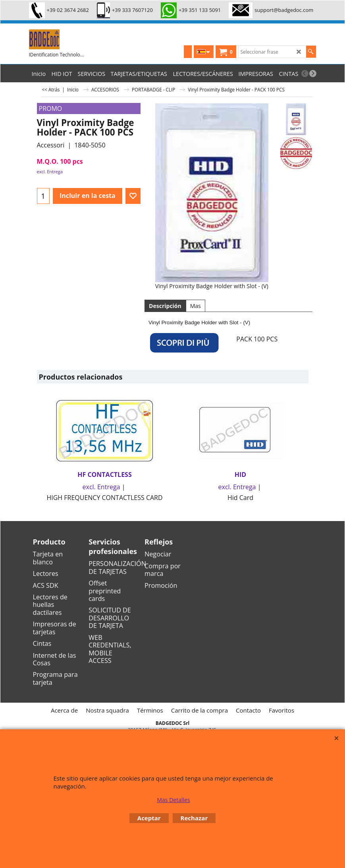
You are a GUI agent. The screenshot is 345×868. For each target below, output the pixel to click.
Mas (196, 306)
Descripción (165, 306)
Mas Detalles (173, 800)
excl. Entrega (50, 171)
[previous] (305, 74)
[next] (313, 74)
